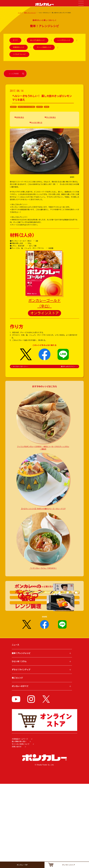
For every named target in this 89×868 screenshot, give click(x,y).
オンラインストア (45, 313)
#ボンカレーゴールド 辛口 (26, 107)
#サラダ (39, 107)
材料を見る (20, 117)
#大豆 (47, 107)
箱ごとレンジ (17, 762)
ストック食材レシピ (44, 47)
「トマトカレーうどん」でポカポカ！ (43, 568)
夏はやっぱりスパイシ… (69, 366)
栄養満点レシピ (18, 47)
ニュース (15, 729)
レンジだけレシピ (64, 40)
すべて (15, 40)
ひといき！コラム (19, 746)
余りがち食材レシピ (37, 40)
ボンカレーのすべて (20, 770)
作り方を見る (51, 117)
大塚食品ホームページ (20, 823)
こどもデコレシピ (19, 54)
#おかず (13, 107)
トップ (20, 13)
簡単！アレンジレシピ (30, 13)
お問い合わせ (17, 831)
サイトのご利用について (21, 828)
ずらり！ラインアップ (21, 754)
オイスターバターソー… (20, 366)
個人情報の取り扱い (19, 826)
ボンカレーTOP (22, 865)
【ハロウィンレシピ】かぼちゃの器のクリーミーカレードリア (43, 509)
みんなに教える (37, 123)
